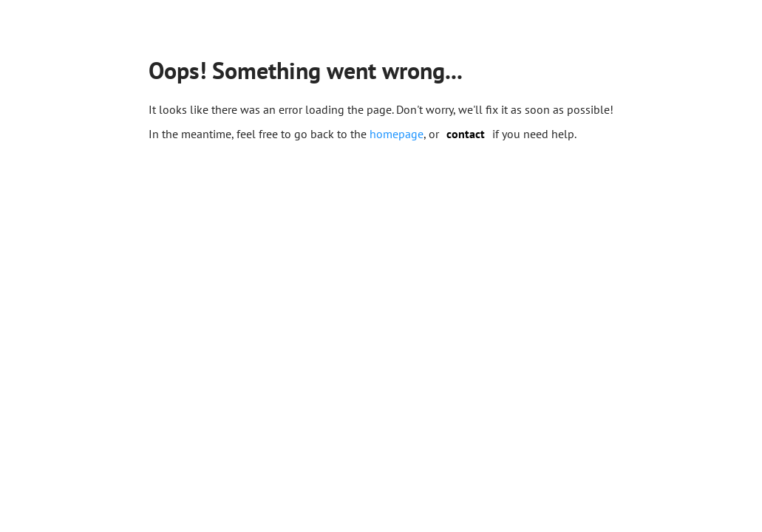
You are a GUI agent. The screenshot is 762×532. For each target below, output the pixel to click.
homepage (397, 134)
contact (466, 134)
